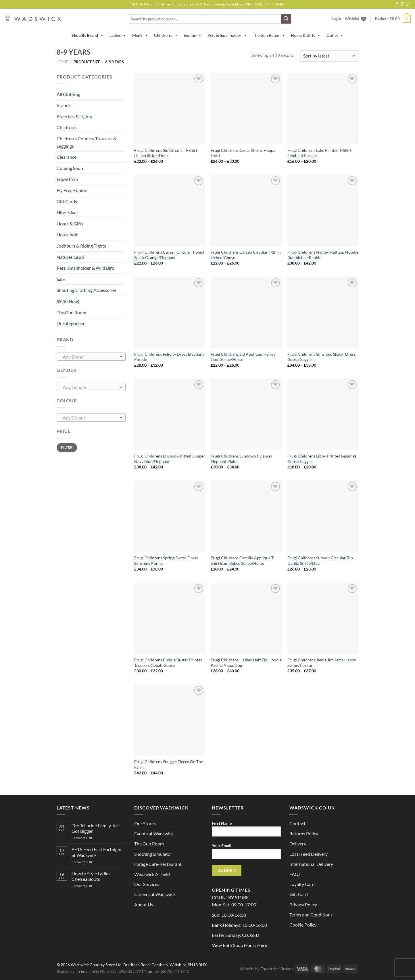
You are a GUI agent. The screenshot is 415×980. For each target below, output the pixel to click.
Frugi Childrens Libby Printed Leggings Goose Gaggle (322, 459)
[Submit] (286, 19)
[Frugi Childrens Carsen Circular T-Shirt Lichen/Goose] (246, 210)
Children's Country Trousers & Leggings (87, 142)
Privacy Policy (303, 905)
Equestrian (67, 179)
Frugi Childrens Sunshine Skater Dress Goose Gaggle (321, 357)
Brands (64, 105)
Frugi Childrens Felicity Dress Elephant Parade (169, 357)
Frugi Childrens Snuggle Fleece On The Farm (169, 764)
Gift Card (299, 894)
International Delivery (311, 864)
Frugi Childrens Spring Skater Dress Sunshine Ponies (166, 560)
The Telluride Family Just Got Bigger (96, 828)
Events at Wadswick (154, 833)
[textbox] (90, 357)
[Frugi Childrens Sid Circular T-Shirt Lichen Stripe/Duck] (170, 109)
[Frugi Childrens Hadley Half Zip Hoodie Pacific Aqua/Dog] (246, 618)
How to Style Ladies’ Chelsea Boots (91, 876)
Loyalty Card (302, 884)
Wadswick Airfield (152, 874)
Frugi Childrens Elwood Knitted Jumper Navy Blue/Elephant (170, 459)
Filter (67, 447)
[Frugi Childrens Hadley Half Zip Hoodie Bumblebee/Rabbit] (323, 210)
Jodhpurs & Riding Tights (81, 246)
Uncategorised (71, 323)
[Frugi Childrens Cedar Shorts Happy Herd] (246, 109)
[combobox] (91, 357)
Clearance (67, 157)
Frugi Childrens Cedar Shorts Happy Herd (243, 153)
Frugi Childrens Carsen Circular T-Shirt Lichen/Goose (246, 255)
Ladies (118, 35)
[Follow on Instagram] (402, 4)
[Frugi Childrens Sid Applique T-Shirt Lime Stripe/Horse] (246, 312)
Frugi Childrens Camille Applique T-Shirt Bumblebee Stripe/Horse (243, 560)
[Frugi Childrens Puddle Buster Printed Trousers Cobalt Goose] (170, 618)
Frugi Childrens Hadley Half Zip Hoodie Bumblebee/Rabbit (323, 255)
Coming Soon (70, 168)
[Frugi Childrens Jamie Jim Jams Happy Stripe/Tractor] (323, 618)
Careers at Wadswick (155, 894)
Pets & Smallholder (227, 35)
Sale (61, 279)
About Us (144, 905)
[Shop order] (329, 56)
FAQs (295, 874)
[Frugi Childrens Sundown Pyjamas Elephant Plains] (246, 414)
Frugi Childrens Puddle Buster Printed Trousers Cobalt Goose (168, 663)
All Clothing (68, 94)
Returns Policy (304, 833)
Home (62, 62)
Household (68, 235)
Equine (193, 35)
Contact (297, 823)
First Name (246, 831)
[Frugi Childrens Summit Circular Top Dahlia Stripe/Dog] (323, 516)
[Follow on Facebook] (397, 4)
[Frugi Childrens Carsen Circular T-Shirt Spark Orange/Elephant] (170, 210)
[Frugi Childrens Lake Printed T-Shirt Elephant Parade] (323, 109)
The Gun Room (269, 35)
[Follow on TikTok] (408, 4)
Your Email (246, 853)
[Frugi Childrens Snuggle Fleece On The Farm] (170, 720)
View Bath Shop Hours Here (239, 945)
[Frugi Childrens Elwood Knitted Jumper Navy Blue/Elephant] (170, 414)
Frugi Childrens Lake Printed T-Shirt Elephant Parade (319, 153)
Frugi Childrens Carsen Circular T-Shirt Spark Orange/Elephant (169, 255)
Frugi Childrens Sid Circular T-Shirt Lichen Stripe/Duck (166, 153)
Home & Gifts (306, 35)
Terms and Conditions (311, 915)
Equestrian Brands (277, 969)
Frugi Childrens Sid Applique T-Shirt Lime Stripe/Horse (243, 357)
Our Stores (145, 823)
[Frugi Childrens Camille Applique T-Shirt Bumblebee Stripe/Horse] (246, 516)
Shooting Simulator (153, 854)
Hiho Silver (67, 212)
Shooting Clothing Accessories (87, 290)
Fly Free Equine (72, 190)
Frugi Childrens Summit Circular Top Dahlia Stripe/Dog (320, 560)
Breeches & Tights (74, 116)
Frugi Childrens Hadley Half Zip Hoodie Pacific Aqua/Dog (246, 663)
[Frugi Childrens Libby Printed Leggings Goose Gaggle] (323, 414)
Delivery (298, 844)
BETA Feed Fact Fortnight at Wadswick (97, 852)
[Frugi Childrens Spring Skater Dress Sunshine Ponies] (170, 516)
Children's (166, 35)
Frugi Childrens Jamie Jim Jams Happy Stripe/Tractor (322, 663)
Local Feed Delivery (309, 854)
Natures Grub (70, 257)
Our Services (147, 884)
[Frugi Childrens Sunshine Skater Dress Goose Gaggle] (323, 312)
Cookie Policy (303, 925)
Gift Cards (67, 201)
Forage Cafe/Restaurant (158, 864)
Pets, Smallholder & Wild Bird (86, 268)
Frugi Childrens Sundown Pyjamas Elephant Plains (241, 459)
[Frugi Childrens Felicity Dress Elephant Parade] (170, 312)
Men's (140, 35)
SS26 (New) (68, 301)
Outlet (335, 35)
